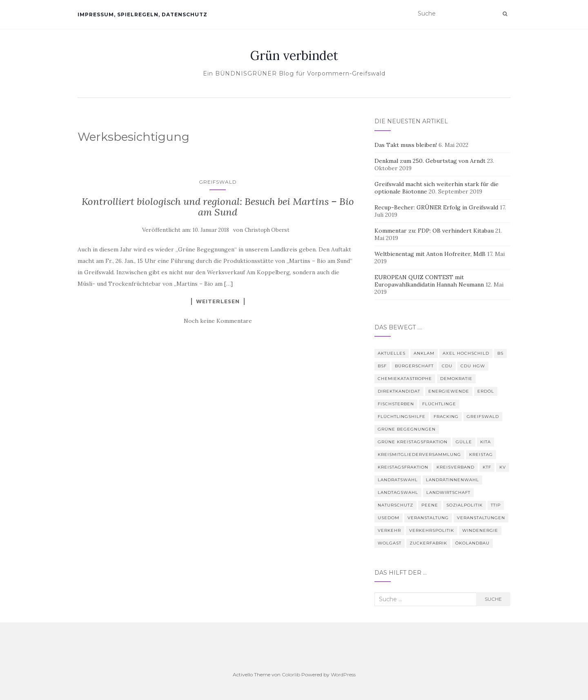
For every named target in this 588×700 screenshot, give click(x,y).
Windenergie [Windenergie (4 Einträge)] (480, 530)
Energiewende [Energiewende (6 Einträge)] (449, 391)
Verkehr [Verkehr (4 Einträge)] (389, 530)
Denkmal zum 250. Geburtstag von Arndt (430, 161)
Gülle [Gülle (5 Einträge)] (464, 442)
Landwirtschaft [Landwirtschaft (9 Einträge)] (448, 492)
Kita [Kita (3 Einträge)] (486, 442)
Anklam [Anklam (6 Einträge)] (424, 353)
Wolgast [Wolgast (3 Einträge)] (390, 543)
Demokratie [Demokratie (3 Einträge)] (456, 379)
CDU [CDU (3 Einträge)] (447, 366)
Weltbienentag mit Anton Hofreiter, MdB (430, 254)
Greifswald (218, 182)
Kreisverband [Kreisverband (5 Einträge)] (455, 467)
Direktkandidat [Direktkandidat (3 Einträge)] (399, 391)
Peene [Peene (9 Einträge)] (430, 505)
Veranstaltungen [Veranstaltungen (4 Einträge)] (481, 518)
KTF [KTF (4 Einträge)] (487, 467)
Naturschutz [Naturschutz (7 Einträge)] (395, 505)
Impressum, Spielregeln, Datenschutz (143, 14)
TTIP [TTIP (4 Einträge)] (496, 505)
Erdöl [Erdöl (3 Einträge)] (486, 391)
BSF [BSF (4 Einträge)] (382, 366)
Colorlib (291, 674)
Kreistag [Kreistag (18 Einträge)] (481, 454)
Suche (493, 599)
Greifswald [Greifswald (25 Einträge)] (483, 417)
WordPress (343, 674)
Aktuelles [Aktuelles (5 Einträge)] (392, 353)
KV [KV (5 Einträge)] (503, 467)
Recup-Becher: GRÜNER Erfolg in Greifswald (436, 207)
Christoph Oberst (267, 230)
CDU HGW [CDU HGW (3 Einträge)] (473, 366)
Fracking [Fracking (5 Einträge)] (446, 417)
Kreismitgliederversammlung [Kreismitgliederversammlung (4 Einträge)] (419, 454)
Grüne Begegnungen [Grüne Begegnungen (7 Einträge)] (407, 429)
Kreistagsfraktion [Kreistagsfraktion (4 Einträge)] (403, 467)
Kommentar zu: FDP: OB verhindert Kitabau (434, 231)
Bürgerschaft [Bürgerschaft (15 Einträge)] (414, 366)
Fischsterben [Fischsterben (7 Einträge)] (396, 404)
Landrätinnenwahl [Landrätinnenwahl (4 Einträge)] (452, 480)
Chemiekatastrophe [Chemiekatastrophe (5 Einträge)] (405, 379)
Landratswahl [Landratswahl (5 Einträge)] (398, 480)
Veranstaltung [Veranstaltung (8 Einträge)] (428, 518)
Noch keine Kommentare (218, 321)
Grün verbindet (294, 56)
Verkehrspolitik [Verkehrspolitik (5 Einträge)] (432, 530)
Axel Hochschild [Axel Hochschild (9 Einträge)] (466, 353)
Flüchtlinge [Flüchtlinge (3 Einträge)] (439, 404)
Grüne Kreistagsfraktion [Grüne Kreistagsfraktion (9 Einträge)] (413, 442)
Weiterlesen (218, 301)
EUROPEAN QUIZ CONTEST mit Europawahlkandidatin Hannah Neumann (429, 281)
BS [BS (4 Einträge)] (500, 353)
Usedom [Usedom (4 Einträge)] (389, 518)
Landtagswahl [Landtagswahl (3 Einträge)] (398, 492)
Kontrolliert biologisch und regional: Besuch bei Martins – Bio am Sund (218, 207)
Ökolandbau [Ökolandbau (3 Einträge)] (472, 543)
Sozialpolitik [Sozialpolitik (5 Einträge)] (464, 505)
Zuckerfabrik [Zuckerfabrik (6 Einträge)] (428, 543)
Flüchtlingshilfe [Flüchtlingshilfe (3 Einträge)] (402, 417)
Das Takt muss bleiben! (406, 145)
